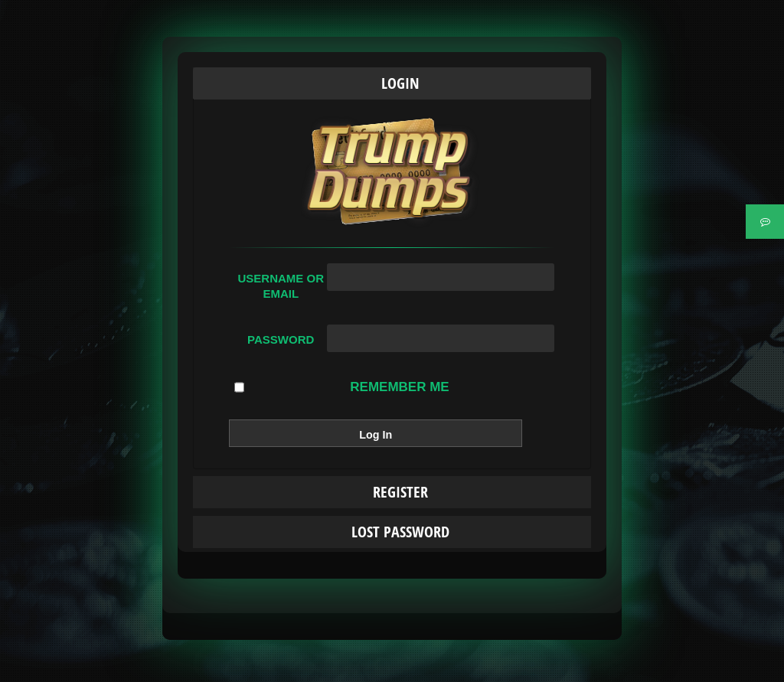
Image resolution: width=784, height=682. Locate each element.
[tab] (392, 83)
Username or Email (281, 286)
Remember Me (341, 387)
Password (281, 339)
